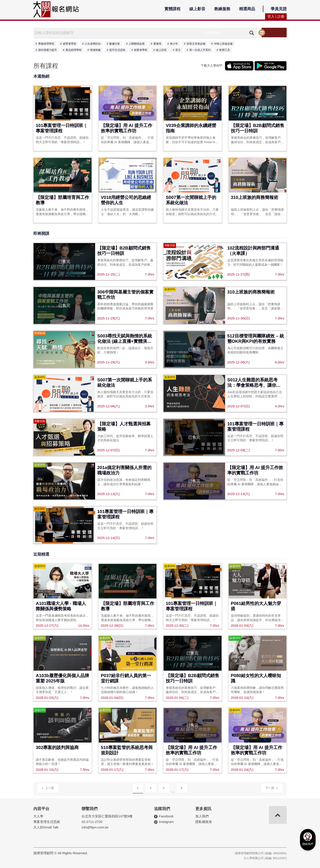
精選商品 (247, 9)
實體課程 (172, 9)
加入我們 (202, 816)
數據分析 (115, 44)
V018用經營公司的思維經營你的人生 (126, 200)
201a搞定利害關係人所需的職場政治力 (125, 470)
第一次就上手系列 (200, 50)
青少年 (174, 44)
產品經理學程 (74, 50)
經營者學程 (70, 44)
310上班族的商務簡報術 (255, 197)
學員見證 (279, 9)
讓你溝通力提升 (48, 50)
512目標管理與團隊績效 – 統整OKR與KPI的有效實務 (256, 339)
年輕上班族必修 (223, 44)
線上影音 (197, 9)
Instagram (166, 821)
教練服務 (222, 9)
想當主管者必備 (196, 44)
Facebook (166, 816)
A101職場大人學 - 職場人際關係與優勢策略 (61, 606)
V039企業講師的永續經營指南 (191, 128)
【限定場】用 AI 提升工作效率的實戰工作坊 (127, 128)
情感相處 (95, 50)
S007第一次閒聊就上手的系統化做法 (191, 200)
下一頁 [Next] (272, 787)
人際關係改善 (137, 44)
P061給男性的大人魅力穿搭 (256, 606)
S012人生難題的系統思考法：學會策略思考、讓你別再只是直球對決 (254, 383)
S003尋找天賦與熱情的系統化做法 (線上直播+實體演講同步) (125, 339)
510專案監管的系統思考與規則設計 (127, 750)
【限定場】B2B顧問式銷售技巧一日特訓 (258, 128)
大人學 (38, 816)
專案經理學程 (46, 44)
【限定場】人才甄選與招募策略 (124, 426)
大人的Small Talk (46, 827)
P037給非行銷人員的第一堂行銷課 (126, 678)
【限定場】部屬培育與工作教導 (62, 200)
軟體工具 (225, 50)
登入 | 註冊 (276, 17)
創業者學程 (141, 50)
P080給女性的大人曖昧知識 (256, 678)
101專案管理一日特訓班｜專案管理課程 (62, 128)
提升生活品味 (117, 50)
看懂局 (157, 44)
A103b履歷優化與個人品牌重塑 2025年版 (62, 678)
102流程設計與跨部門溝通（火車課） (253, 251)
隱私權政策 (204, 821)
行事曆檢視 (274, 33)
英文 (178, 50)
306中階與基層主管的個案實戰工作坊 (125, 295)
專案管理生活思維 (47, 821)
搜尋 (250, 33)
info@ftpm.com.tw (95, 827)
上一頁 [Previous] (48, 788)
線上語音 (161, 50)
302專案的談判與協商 (57, 747)
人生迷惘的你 (93, 44)
